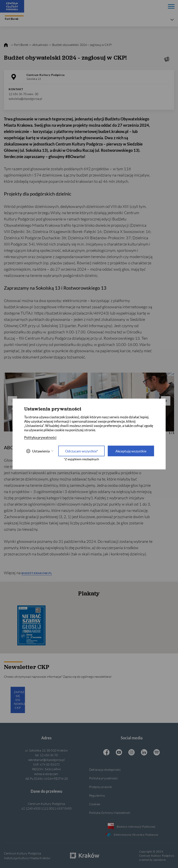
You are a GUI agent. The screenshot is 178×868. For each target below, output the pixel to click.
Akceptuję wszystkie (131, 451)
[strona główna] (6, 45)
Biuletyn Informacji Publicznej (132, 826)
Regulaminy (97, 795)
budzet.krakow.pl (37, 573)
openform (160, 860)
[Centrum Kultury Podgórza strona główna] (12, 6)
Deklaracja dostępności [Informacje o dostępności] (105, 769)
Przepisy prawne (100, 787)
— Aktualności (39, 45)
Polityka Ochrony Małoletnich (110, 813)
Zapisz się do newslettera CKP (19, 700)
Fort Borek (14, 18)
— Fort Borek (20, 45)
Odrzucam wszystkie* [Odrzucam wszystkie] (82, 451)
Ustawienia (40, 451)
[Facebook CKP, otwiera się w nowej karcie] (106, 753)
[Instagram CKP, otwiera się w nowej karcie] (131, 753)
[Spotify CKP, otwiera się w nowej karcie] (157, 753)
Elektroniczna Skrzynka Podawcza (131, 834)
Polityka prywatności (104, 778)
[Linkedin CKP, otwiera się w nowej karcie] (144, 753)
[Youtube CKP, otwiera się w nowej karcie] (119, 753)
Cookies (95, 804)
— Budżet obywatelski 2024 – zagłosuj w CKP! (81, 45)
